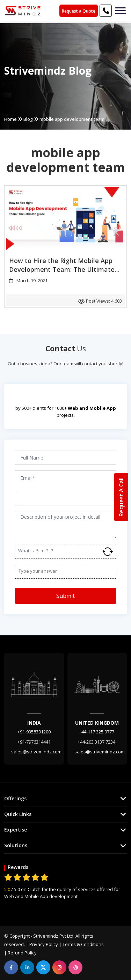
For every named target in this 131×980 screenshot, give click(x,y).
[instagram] (59, 967)
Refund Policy (22, 953)
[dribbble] (75, 967)
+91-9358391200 (34, 732)
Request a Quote (79, 11)
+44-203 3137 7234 (97, 742)
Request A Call (121, 497)
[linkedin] (27, 967)
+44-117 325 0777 (97, 732)
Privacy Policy (44, 944)
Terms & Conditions (83, 944)
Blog (28, 119)
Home (10, 119)
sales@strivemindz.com (36, 752)
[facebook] (11, 967)
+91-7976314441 (34, 742)
